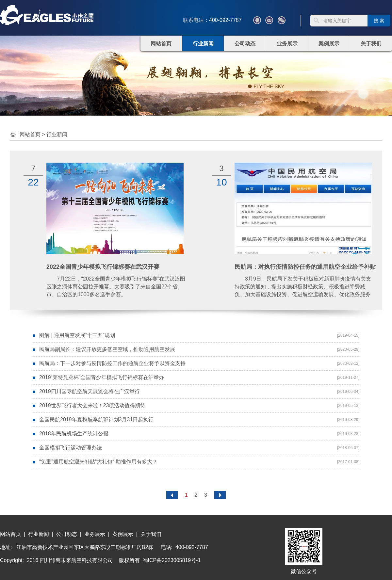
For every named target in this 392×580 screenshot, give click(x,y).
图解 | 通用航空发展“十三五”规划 (77, 335)
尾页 (220, 495)
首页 (172, 495)
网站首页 (161, 44)
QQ (257, 20)
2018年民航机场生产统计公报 (74, 434)
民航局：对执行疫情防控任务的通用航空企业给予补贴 (305, 267)
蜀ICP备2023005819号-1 (172, 560)
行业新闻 (203, 44)
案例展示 (329, 44)
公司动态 (245, 44)
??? (269, 20)
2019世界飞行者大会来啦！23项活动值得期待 (92, 405)
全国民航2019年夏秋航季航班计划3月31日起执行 (96, 419)
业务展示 (287, 44)
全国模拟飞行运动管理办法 (71, 448)
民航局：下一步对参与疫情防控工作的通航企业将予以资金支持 (112, 363)
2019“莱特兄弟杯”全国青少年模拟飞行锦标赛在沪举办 (102, 377)
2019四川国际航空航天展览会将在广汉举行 (90, 391)
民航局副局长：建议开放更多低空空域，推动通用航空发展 (107, 349)
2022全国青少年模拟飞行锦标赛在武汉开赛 (103, 267)
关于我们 (371, 44)
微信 (282, 20)
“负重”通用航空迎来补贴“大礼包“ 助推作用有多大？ (98, 462)
